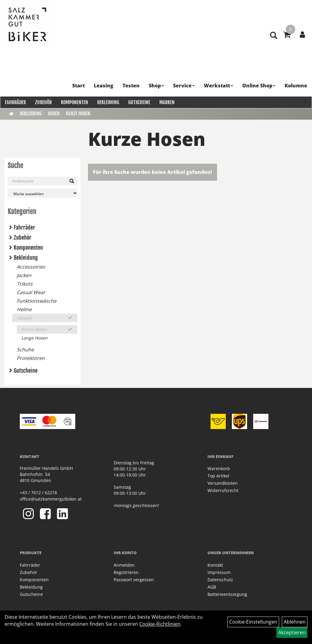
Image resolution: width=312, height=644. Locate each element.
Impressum (219, 572)
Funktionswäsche (37, 301)
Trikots (25, 284)
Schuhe (25, 350)
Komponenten (74, 102)
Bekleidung (108, 102)
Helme (24, 309)
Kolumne (296, 85)
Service (184, 85)
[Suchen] (72, 181)
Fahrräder (15, 102)
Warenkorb (219, 468)
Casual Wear (31, 292)
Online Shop (259, 85)
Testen (131, 85)
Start (79, 85)
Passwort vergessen (134, 580)
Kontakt (215, 565)
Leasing (104, 85)
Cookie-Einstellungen (253, 622)
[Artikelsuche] (273, 40)
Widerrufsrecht (223, 490)
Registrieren (126, 572)
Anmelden (124, 565)
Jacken (24, 275)
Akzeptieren (292, 632)
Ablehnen (295, 622)
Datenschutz (220, 580)
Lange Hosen (34, 338)
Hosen (54, 114)
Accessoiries (31, 267)
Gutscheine (139, 102)
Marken (167, 102)
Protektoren (31, 358)
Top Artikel (218, 476)
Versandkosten (223, 483)
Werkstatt (219, 85)
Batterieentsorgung (227, 594)
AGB (212, 587)
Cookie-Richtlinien (160, 624)
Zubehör (43, 102)
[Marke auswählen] (43, 193)
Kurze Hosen (78, 114)
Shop (157, 85)
